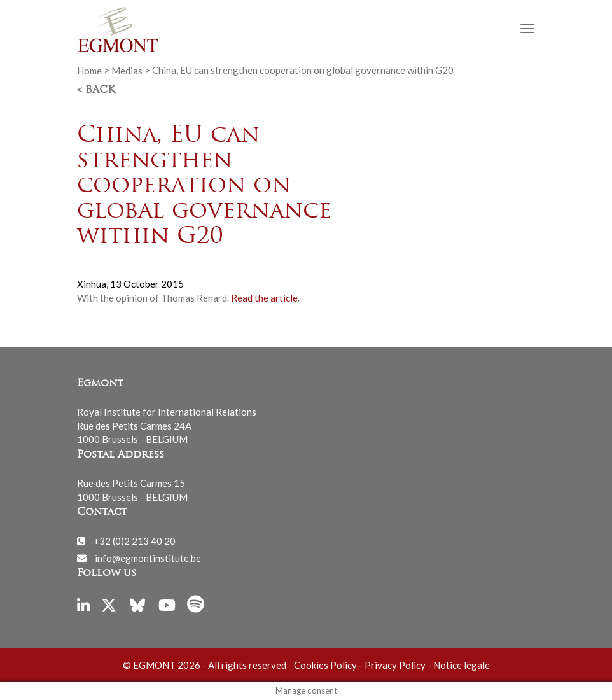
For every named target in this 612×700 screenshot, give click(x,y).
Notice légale (462, 665)
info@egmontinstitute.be (148, 557)
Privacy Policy (395, 665)
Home (89, 70)
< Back (96, 90)
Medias (127, 70)
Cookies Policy (325, 665)
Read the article (264, 298)
